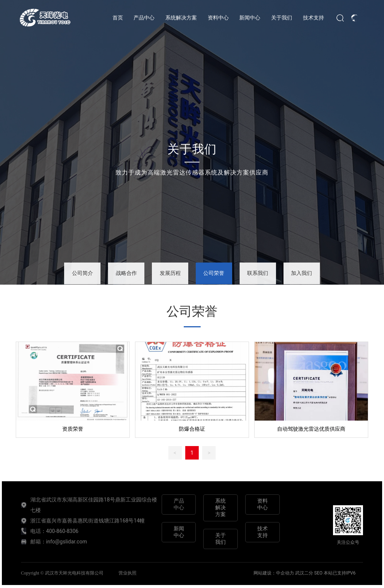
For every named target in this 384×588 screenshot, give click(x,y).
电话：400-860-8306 (54, 531)
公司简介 (82, 273)
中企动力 (286, 573)
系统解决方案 (220, 507)
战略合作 (126, 273)
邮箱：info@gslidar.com (59, 542)
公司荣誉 (214, 273)
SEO (318, 573)
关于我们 (192, 149)
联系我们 (258, 273)
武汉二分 (304, 573)
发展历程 (170, 273)
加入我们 (301, 273)
